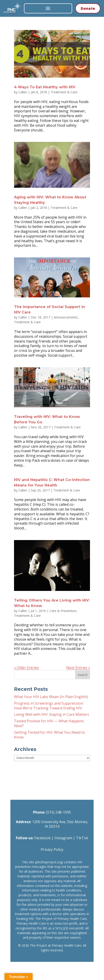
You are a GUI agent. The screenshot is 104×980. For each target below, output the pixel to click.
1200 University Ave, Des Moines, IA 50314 (60, 824)
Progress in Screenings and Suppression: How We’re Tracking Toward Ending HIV (49, 706)
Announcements (66, 317)
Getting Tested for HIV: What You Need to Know (50, 735)
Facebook (43, 838)
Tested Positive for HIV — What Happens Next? (49, 723)
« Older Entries (26, 668)
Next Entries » (78, 668)
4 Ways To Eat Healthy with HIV (45, 87)
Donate (88, 8)
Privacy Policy (52, 849)
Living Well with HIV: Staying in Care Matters (52, 714)
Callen (23, 92)
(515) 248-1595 (59, 812)
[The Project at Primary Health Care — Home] (12, 8)
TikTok (82, 838)
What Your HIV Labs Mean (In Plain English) (51, 697)
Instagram (63, 838)
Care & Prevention (63, 611)
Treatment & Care (64, 92)
